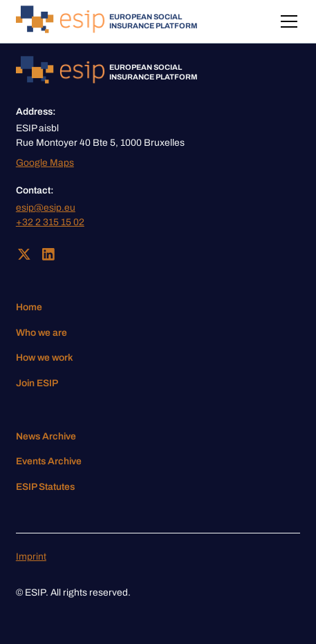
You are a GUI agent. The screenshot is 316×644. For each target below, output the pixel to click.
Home (29, 307)
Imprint (31, 557)
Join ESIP (37, 383)
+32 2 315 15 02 (50, 222)
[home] (106, 22)
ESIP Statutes (45, 487)
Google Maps (45, 163)
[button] (286, 21)
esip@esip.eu (46, 208)
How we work (45, 358)
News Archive (46, 436)
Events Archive (49, 461)
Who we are (41, 333)
